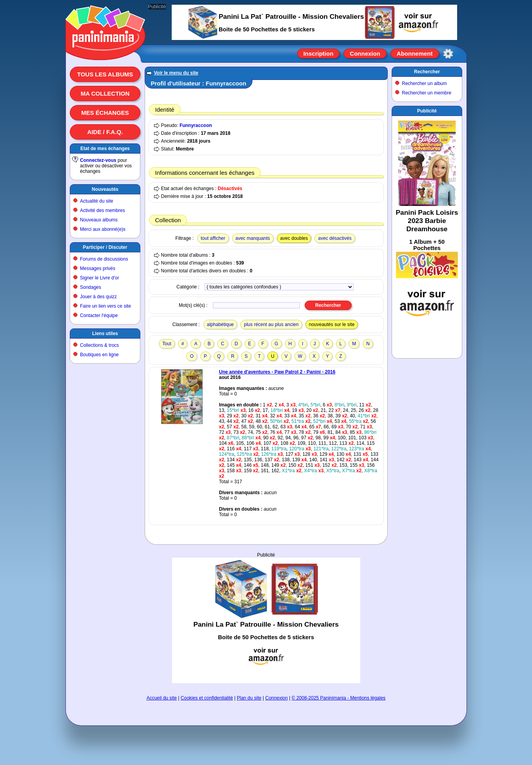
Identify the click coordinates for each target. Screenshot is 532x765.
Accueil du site (162, 698)
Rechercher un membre (427, 93)
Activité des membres (103, 210)
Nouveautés (105, 189)
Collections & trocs (99, 345)
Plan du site (249, 698)
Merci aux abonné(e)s (103, 229)
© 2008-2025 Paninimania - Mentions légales (339, 698)
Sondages (91, 287)
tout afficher (213, 238)
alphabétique (221, 324)
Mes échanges (105, 113)
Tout (167, 344)
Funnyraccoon (196, 125)
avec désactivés (335, 238)
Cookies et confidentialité (207, 698)
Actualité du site (97, 201)
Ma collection (105, 93)
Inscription (319, 53)
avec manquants (253, 238)
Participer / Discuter (105, 247)
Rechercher (427, 72)
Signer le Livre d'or (100, 278)
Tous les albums (105, 74)
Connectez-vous (98, 160)
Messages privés (98, 268)
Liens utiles (105, 334)
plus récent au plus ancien (271, 324)
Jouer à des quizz (98, 297)
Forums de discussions (104, 259)
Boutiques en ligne (99, 355)
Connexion (365, 53)
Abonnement (415, 53)
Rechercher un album (424, 83)
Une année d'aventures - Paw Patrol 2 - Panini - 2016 (277, 372)
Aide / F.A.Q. (105, 132)
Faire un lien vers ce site (105, 306)
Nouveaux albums (99, 220)
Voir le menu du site (176, 73)
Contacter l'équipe (99, 315)
